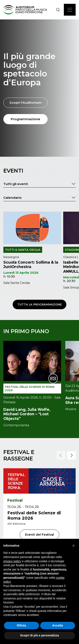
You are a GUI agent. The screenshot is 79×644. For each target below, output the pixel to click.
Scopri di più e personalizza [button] (39, 635)
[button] (61, 455)
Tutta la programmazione (40, 304)
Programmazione (25, 119)
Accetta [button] (58, 625)
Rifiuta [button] (21, 625)
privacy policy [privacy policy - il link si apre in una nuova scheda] (12, 561)
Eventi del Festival (39, 535)
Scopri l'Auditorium (26, 103)
